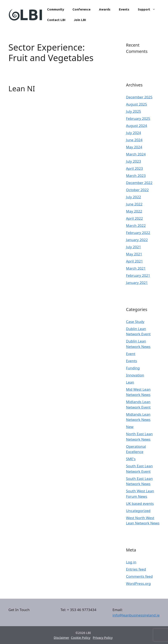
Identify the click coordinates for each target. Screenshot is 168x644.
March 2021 (136, 268)
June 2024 (134, 140)
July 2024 (134, 133)
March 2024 (136, 154)
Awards (105, 9)
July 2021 (134, 247)
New (130, 427)
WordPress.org (138, 583)
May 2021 (134, 254)
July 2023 (134, 161)
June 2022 (134, 204)
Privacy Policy (103, 637)
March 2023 (136, 176)
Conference (81, 9)
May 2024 (134, 147)
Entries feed (136, 569)
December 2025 (139, 97)
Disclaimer (62, 637)
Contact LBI (56, 20)
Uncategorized (138, 511)
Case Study (135, 322)
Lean (130, 382)
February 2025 (138, 118)
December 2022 (139, 183)
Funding (133, 368)
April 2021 (134, 261)
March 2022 (136, 225)
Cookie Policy (81, 637)
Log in (131, 562)
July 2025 (134, 111)
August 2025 (136, 104)
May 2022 (134, 211)
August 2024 (136, 126)
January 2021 (137, 283)
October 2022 (137, 190)
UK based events (140, 504)
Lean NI (22, 88)
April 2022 (134, 218)
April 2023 (134, 168)
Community (56, 9)
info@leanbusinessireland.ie (136, 615)
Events (124, 9)
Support (149, 9)
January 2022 (137, 240)
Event (131, 354)
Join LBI (80, 20)
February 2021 (138, 275)
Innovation (135, 375)
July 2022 (134, 197)
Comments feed (139, 576)
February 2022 (138, 233)
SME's (131, 459)
